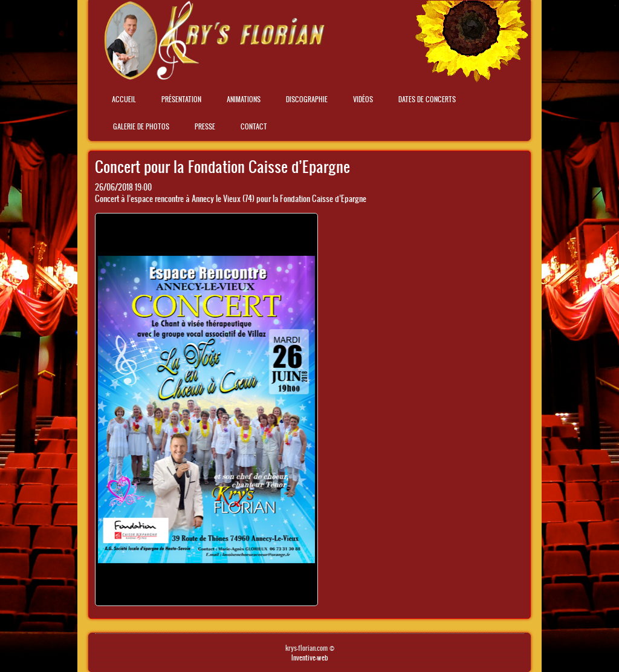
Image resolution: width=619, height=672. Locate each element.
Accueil (124, 99)
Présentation (181, 99)
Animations (244, 99)
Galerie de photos (141, 126)
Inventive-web (310, 657)
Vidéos (363, 99)
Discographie (307, 99)
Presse (205, 126)
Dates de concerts (427, 99)
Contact (254, 126)
